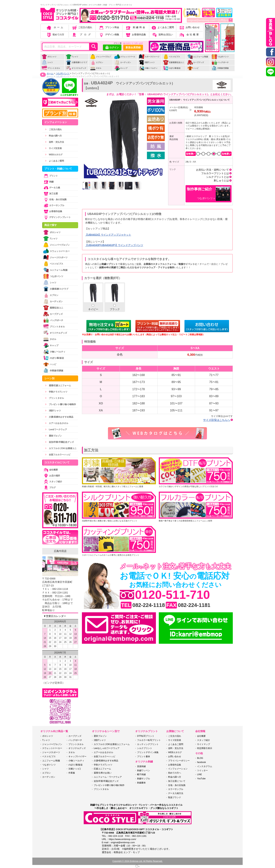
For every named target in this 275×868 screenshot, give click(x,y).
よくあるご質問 (162, 27)
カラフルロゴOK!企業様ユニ (61, 448)
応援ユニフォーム (102, 769)
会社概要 (189, 35)
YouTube (201, 779)
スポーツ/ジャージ (149, 57)
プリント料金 (109, 27)
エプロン (97, 62)
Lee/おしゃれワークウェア (107, 748)
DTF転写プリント (146, 736)
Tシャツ (72, 57)
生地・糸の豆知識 (55, 199)
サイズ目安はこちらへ (217, 420)
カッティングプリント (148, 744)
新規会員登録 (133, 47)
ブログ (82, 35)
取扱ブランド (175, 797)
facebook (201, 762)
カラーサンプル (54, 205)
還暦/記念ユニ (53, 308)
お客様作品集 (136, 35)
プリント (50, 176)
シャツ (47, 62)
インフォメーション (178, 769)
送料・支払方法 (54, 142)
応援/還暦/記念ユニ (174, 62)
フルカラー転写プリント (149, 740)
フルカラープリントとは (215, 173)
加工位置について (177, 781)
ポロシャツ (49, 57)
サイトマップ (204, 744)
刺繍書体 (141, 783)
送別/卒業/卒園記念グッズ (59, 442)
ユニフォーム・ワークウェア (108, 777)
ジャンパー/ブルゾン (100, 59)
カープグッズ (196, 62)
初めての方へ (175, 773)
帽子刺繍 (141, 774)
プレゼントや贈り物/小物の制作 (109, 785)
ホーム (55, 27)
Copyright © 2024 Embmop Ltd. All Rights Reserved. (138, 861)
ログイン (112, 48)
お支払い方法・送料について (212, 170)
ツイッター (202, 770)
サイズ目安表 (53, 148)
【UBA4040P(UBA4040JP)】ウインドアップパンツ (114, 245)
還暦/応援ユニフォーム (58, 386)
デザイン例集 (109, 35)
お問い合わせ (189, 27)
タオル (96, 68)
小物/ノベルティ (148, 68)
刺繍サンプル (144, 779)
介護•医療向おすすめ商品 (59, 417)
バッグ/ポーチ (220, 62)
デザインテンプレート (57, 217)
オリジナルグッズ (76, 68)
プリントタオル (51, 68)
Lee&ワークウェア (56, 430)
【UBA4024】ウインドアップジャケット (108, 235)
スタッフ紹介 (53, 482)
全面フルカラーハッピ (58, 455)
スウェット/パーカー (125, 59)
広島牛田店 (60, 551)
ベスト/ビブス (172, 57)
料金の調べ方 (53, 136)
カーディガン (123, 62)
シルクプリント (145, 748)
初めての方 (55, 35)
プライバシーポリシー (179, 761)
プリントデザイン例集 (148, 752)
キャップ (121, 68)
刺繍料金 (136, 27)
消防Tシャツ (147, 62)
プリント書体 (144, 756)
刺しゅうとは (221, 180)
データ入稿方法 (176, 793)
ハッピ (193, 68)
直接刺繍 (141, 766)
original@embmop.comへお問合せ (210, 20)
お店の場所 (52, 476)
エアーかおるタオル (57, 423)
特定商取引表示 (205, 748)
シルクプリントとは (218, 177)
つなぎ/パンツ (220, 57)
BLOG (200, 758)
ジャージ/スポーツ (55, 257)
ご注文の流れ (82, 27)
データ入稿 (52, 188)
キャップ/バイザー (77, 756)
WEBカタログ (54, 155)
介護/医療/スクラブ (76, 62)
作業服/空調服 (220, 68)
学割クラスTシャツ (56, 392)
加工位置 (50, 194)
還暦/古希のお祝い (103, 773)
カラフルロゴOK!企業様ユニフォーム (112, 744)
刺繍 (48, 182)
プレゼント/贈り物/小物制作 (60, 404)
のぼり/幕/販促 (172, 68)
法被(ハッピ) (75, 769)
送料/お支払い (162, 35)
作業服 (72, 773)
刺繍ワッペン (144, 770)
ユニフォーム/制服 (198, 57)
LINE (199, 774)
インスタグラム (205, 766)
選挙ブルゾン (53, 436)
